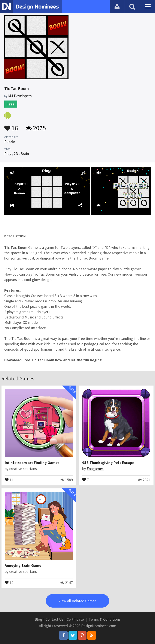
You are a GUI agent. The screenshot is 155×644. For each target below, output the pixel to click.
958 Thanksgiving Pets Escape (108, 463)
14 (9, 582)
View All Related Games (77, 601)
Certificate (75, 619)
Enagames (95, 469)
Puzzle (10, 142)
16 (11, 126)
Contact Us (54, 619)
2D (16, 154)
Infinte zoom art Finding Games (32, 463)
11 (9, 479)
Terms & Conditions (105, 619)
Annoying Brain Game (23, 565)
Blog (38, 619)
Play (8, 154)
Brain (25, 154)
